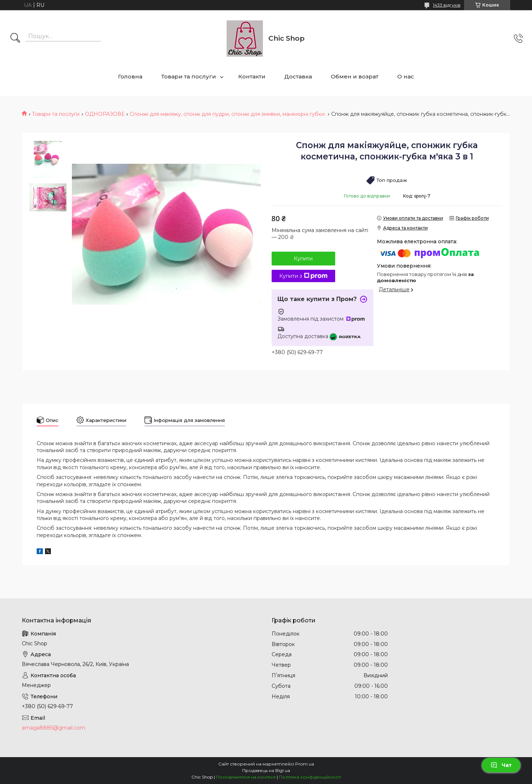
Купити (303, 259)
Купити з (303, 276)
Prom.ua (305, 764)
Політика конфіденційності (310, 777)
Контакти (252, 76)
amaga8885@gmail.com (54, 728)
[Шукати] (15, 38)
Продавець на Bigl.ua (266, 770)
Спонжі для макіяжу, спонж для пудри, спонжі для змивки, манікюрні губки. (228, 114)
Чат (501, 765)
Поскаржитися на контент (246, 777)
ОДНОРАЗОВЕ (105, 114)
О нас (406, 76)
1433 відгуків (447, 5)
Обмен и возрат (355, 76)
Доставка (298, 76)
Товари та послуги (189, 76)
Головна (130, 76)
